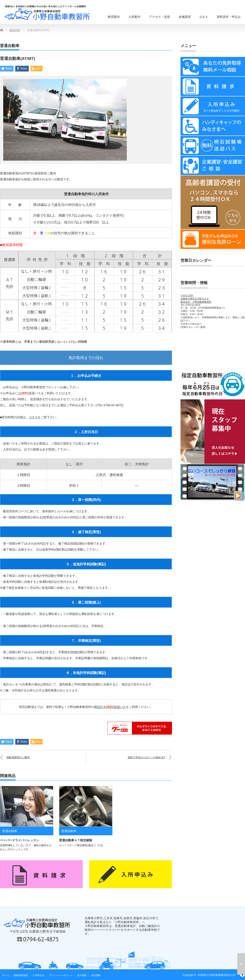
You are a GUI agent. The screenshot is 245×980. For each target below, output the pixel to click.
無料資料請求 (21, 975)
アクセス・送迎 (159, 17)
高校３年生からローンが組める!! (146, 757)
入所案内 (134, 17)
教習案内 (114, 17)
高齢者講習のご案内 (18, 757)
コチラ (33, 417)
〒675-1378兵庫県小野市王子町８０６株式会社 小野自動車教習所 (196, 299)
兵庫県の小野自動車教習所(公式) (217, 975)
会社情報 (96, 975)
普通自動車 (10, 46)
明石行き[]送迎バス (110, 707)
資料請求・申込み (229, 17)
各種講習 (185, 17)
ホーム (6, 975)
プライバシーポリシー (61, 975)
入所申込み (38, 975)
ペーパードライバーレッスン (20, 840)
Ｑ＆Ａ (204, 17)
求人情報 (82, 975)
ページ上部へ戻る (241, 964)
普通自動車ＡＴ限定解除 (76, 840)
